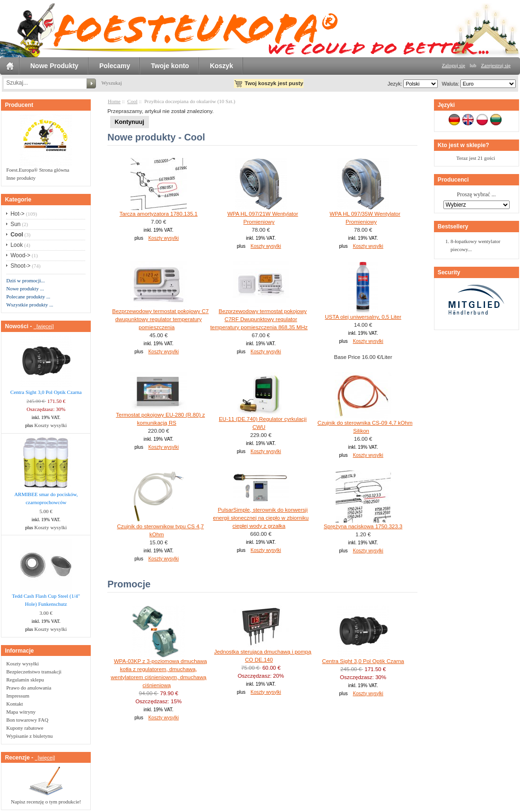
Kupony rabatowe (25, 728)
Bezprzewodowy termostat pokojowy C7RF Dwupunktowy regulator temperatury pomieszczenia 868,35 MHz (259, 319)
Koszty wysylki (51, 425)
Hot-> (17, 214)
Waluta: (449, 84)
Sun (15, 224)
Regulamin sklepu (25, 680)
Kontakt (14, 704)
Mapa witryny (21, 712)
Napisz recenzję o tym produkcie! (46, 802)
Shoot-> (20, 266)
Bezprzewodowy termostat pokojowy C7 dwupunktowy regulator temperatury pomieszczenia (160, 319)
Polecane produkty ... (28, 297)
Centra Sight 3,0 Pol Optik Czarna (46, 392)
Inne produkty (21, 178)
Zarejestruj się (496, 65)
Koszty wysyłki (22, 664)
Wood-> (20, 255)
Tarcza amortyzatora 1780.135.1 (159, 214)
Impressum (18, 696)
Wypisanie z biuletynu (29, 736)
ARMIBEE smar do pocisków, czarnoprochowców (46, 498)
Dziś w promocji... (26, 280)
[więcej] (44, 326)
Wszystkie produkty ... (30, 305)
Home (114, 101)
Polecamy (115, 66)
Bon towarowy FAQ (27, 720)
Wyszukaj (111, 83)
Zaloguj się (454, 65)
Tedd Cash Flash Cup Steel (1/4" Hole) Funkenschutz (46, 600)
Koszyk (221, 66)
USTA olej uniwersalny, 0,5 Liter (363, 317)
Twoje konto (170, 66)
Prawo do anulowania (29, 688)
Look (17, 245)
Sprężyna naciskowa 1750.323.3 (363, 526)
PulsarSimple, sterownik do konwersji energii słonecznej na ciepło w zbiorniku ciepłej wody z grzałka (261, 518)
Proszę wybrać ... (477, 195)
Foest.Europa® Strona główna (38, 170)
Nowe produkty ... (25, 288)
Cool (132, 101)
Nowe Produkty (54, 66)
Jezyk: (395, 84)
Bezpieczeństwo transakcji (34, 672)
